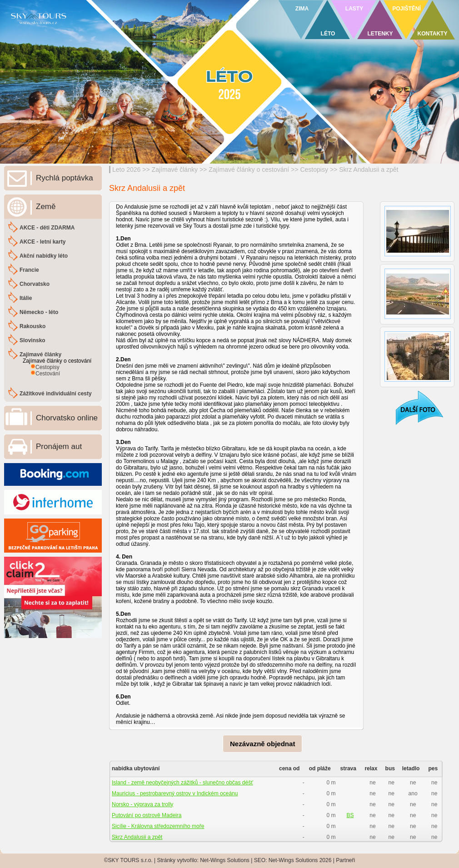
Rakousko (32, 326)
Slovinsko (32, 340)
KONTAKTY (433, 34)
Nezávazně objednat (262, 744)
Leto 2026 (126, 170)
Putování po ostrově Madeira (147, 815)
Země (46, 207)
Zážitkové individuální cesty (56, 394)
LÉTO (328, 34)
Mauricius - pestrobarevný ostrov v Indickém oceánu (175, 793)
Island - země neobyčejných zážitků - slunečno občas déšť (182, 783)
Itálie (26, 298)
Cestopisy (314, 170)
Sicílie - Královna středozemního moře (158, 826)
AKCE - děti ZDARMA (47, 228)
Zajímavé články (175, 170)
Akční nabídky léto (44, 256)
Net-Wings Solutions (225, 860)
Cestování (48, 374)
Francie (29, 270)
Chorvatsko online (67, 418)
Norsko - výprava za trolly (142, 804)
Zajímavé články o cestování (249, 170)
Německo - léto (39, 312)
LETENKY (380, 34)
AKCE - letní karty (42, 242)
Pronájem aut (59, 446)
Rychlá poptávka (65, 178)
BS (350, 815)
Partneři (345, 860)
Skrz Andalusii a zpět (369, 170)
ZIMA (302, 9)
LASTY (354, 9)
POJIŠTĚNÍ (407, 9)
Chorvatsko (35, 284)
